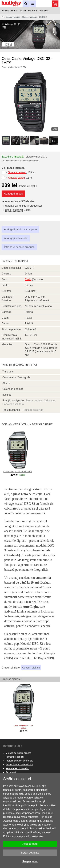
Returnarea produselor (17, 768)
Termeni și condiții (15, 757)
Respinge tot (30, 861)
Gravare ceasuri (17, 172)
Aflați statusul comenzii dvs (19, 765)
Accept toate (30, 844)
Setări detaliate (30, 853)
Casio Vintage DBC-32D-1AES (18, 471)
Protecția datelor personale (19, 761)
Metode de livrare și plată (18, 753)
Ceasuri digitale (31, 668)
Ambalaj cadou (16, 178)
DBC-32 (43, 17)
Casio (25, 17)
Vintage (33, 17)
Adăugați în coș (13, 194)
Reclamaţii (11, 772)
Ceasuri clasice (13, 17)
